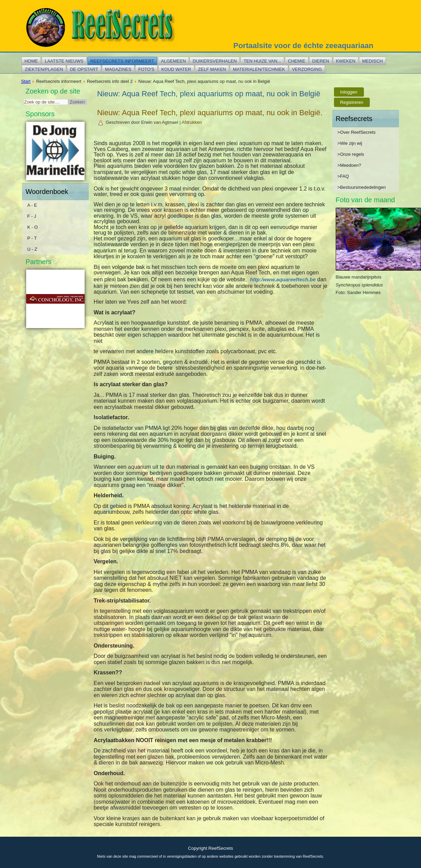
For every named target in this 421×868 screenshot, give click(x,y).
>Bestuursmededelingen (362, 187)
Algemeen (173, 61)
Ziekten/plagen (44, 69)
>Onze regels (351, 154)
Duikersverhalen (215, 61)
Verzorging (307, 69)
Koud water (176, 69)
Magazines (118, 69)
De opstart (84, 69)
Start (26, 81)
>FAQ (343, 176)
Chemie (297, 61)
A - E (32, 205)
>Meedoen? (349, 165)
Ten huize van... (262, 61)
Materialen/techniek (259, 69)
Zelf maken (212, 69)
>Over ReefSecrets (357, 132)
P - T (32, 238)
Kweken (346, 61)
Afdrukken (192, 122)
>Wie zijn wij (350, 143)
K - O (32, 227)
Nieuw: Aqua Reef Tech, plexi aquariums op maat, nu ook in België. (210, 113)
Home (31, 61)
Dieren (321, 61)
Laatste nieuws (64, 61)
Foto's (146, 69)
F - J (32, 216)
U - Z (32, 249)
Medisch (373, 61)
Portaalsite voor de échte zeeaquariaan (303, 46)
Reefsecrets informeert (122, 61)
